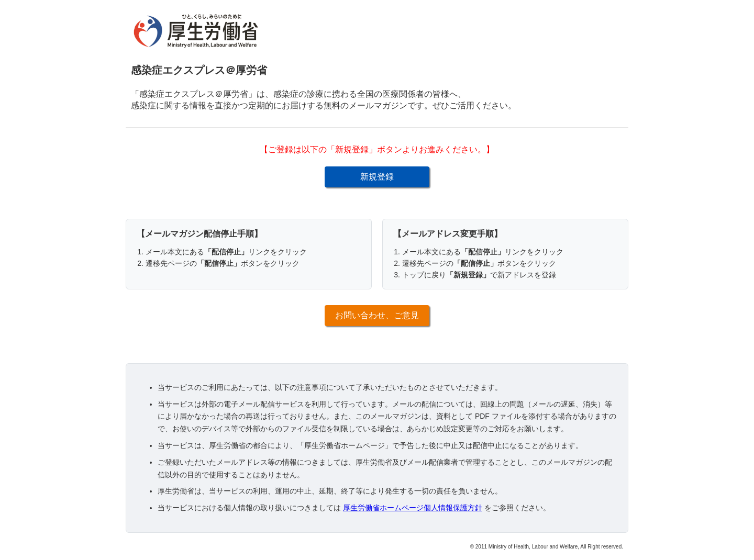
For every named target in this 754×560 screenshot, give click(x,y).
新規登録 (377, 177)
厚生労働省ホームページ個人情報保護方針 (413, 508)
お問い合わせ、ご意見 (377, 315)
